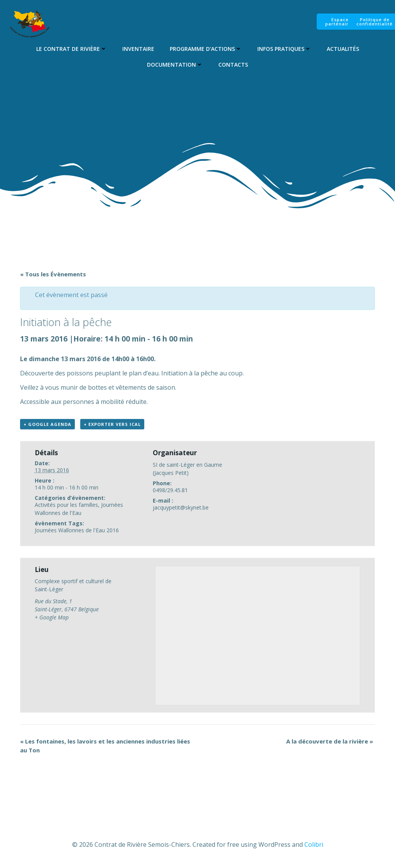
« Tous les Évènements (53, 274)
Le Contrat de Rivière (71, 49)
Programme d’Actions (205, 49)
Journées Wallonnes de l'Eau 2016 (77, 531)
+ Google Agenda (47, 425)
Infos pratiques (284, 49)
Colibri (314, 845)
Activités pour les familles (66, 505)
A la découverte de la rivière (330, 742)
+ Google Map (52, 618)
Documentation (175, 65)
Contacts (233, 65)
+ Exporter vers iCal (112, 425)
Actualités (343, 49)
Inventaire (138, 49)
